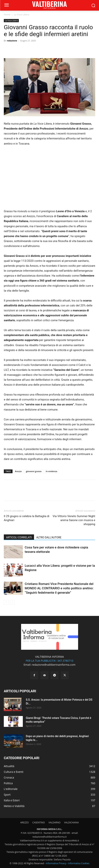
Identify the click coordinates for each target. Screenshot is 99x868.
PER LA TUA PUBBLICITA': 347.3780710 (49, 661)
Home (7, 15)
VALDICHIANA (71, 823)
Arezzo (18, 471)
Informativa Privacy (56, 863)
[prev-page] (6, 602)
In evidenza (51, 471)
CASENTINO (39, 823)
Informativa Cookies (79, 863)
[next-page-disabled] (12, 602)
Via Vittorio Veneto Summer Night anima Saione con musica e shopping (74, 520)
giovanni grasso (34, 471)
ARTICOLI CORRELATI (19, 537)
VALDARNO (54, 823)
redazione (12, 41)
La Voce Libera (22, 15)
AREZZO (25, 823)
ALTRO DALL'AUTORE (49, 537)
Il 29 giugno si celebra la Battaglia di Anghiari (27, 518)
